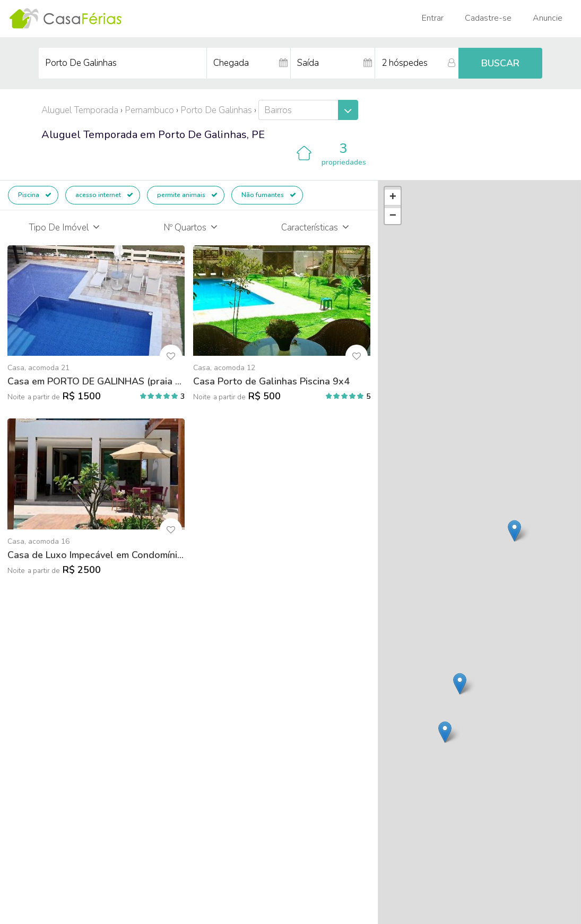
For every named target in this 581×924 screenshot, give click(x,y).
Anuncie (548, 18)
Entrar (433, 18)
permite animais (187, 195)
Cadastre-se (488, 18)
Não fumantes (269, 195)
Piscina (35, 195)
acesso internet (104, 195)
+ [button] (393, 198)
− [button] (393, 216)
